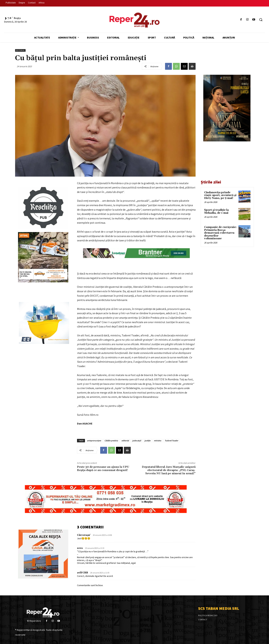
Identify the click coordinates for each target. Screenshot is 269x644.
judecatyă (137, 441)
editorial (125, 441)
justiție (147, 441)
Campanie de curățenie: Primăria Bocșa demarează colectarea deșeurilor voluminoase (220, 233)
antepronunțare (94, 441)
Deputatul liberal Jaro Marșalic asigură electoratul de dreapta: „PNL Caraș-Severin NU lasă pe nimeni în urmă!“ (169, 470)
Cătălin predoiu (111, 441)
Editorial (20, 50)
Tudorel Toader (171, 441)
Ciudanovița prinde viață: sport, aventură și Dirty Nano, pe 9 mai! (220, 195)
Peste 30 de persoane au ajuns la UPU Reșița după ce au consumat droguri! (103, 469)
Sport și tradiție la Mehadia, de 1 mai (216, 211)
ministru (158, 441)
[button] (261, 20)
